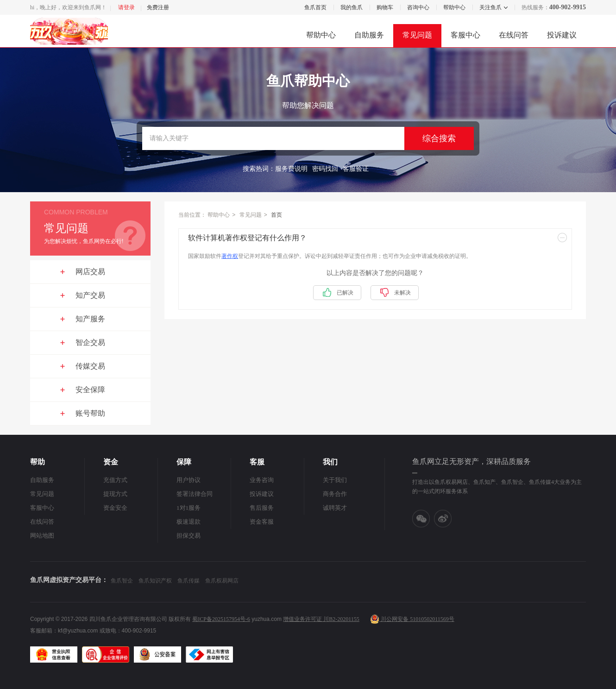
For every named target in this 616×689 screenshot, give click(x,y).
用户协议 (189, 480)
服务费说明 (291, 169)
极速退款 (189, 522)
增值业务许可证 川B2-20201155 (321, 619)
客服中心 (465, 35)
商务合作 (335, 494)
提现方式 (115, 494)
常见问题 (417, 35)
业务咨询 (262, 480)
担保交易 (189, 536)
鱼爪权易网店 (222, 581)
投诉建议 (562, 35)
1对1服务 (189, 508)
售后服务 (262, 508)
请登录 (126, 7)
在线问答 (514, 35)
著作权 (230, 256)
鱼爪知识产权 (155, 581)
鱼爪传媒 (189, 581)
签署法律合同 (195, 494)
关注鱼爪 (490, 7)
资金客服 (262, 522)
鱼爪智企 (122, 581)
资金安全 (115, 508)
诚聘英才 (335, 508)
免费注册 (158, 7)
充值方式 (115, 480)
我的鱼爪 (352, 7)
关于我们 (335, 480)
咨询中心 (418, 7)
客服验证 (356, 169)
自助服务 (369, 35)
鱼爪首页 (315, 7)
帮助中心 (454, 7)
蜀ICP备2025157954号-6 (221, 619)
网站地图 (42, 536)
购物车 (385, 7)
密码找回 (325, 169)
